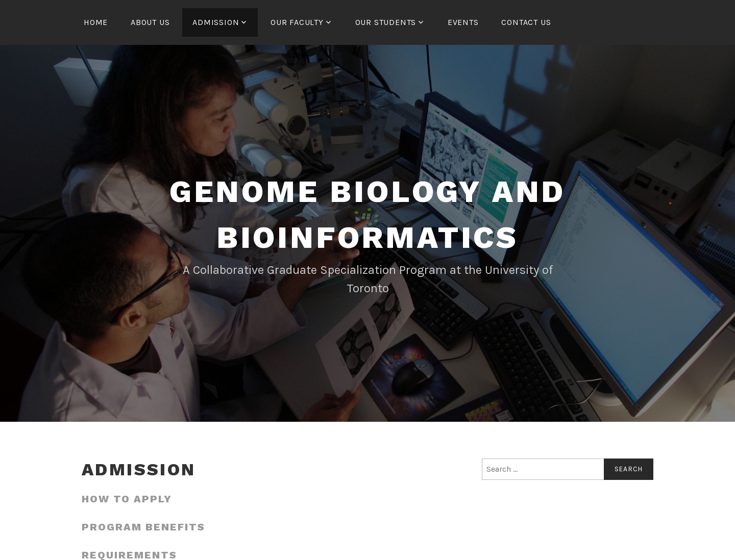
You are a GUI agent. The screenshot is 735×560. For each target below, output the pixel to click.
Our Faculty (297, 22)
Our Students (386, 22)
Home (96, 22)
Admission (216, 22)
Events (463, 22)
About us (150, 22)
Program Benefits (143, 527)
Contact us (526, 22)
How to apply (127, 499)
